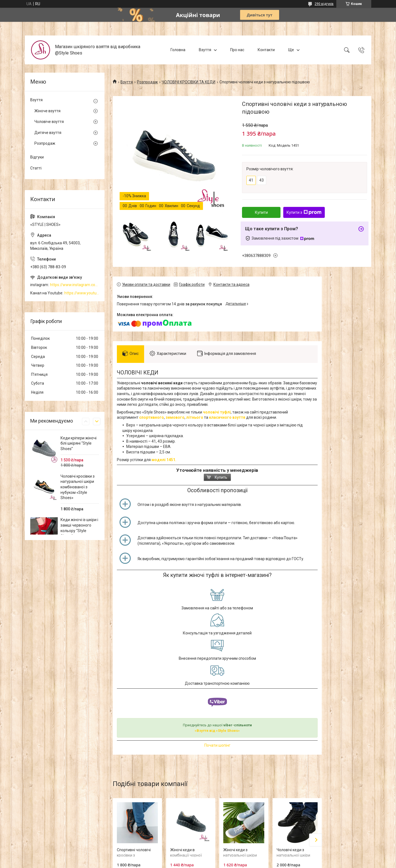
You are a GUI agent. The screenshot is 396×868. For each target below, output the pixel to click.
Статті (36, 168)
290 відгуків (324, 4)
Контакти (266, 50)
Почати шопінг (217, 745)
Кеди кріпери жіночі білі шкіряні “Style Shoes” (79, 443)
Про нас (237, 50)
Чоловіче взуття (49, 122)
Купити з (304, 212)
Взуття (205, 50)
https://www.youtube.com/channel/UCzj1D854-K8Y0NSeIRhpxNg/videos (82, 293)
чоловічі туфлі (217, 412)
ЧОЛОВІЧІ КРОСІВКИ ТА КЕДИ (189, 82)
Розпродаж (147, 82)
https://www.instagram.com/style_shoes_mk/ (75, 285)
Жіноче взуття (47, 111)
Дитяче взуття (48, 133)
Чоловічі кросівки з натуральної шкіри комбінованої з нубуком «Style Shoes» (78, 487)
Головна (178, 50)
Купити (261, 212)
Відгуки (37, 157)
